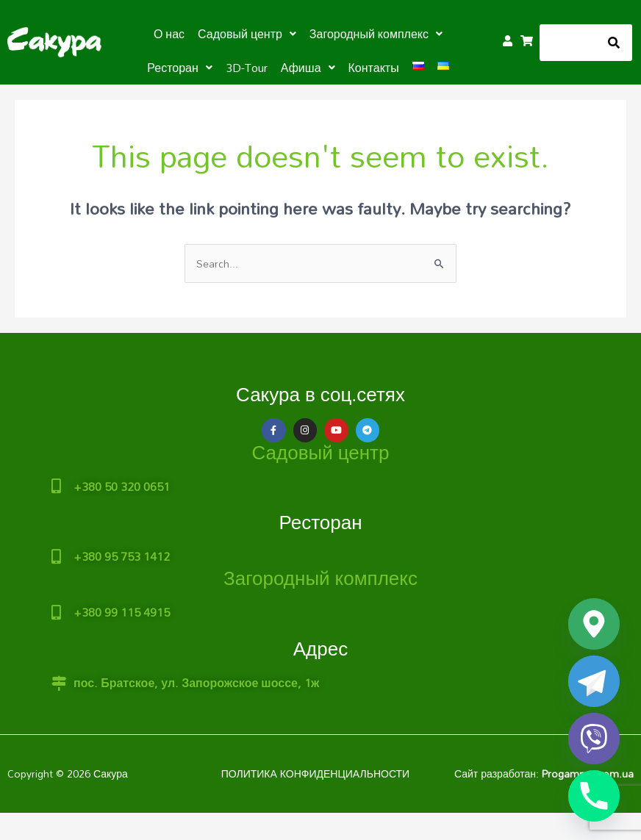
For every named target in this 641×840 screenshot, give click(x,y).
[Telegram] (594, 681)
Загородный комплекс (320, 578)
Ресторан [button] (180, 68)
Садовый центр (321, 452)
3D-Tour (247, 68)
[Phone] (594, 796)
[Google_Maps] (594, 624)
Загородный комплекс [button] (376, 34)
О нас (169, 34)
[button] (247, 34)
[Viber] (594, 739)
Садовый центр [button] (247, 34)
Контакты (374, 68)
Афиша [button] (308, 68)
